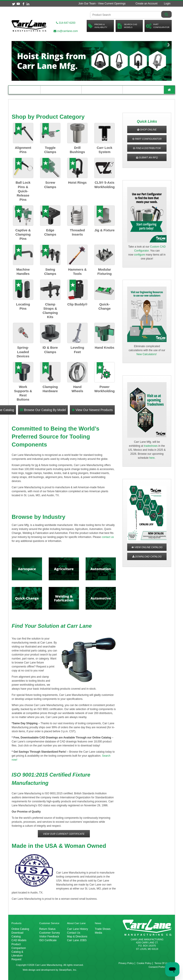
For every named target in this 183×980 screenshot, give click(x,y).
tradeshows (151, 446)
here (152, 458)
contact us (108, 537)
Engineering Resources (61, 90)
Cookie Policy (144, 963)
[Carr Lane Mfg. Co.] (29, 26)
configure (139, 255)
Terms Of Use (162, 963)
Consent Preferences (160, 967)
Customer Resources (102, 90)
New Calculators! (147, 354)
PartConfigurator (158, 26)
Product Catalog (24, 90)
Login (167, 4)
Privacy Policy (126, 963)
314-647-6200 (66, 23)
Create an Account (146, 4)
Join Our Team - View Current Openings (102, 4)
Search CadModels (127, 26)
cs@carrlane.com (66, 31)
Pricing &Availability (98, 26)
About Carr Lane (143, 90)
